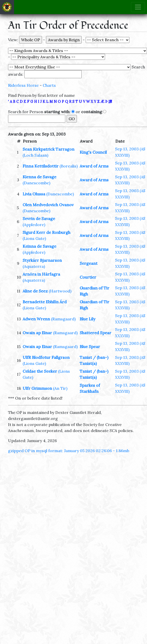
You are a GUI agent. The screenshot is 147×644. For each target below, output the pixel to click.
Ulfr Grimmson (37, 388)
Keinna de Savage (39, 246)
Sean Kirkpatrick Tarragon (48, 149)
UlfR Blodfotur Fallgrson (46, 357)
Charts (49, 85)
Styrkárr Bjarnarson (42, 260)
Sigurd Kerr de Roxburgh (46, 232)
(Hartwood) (60, 291)
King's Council (93, 152)
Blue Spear (90, 347)
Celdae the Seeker (40, 371)
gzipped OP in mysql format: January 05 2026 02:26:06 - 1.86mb (69, 451)
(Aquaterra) (34, 266)
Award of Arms (94, 166)
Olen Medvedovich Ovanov (48, 205)
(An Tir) (60, 388)
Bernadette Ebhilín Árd (45, 302)
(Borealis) (69, 166)
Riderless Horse (23, 85)
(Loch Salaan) (35, 155)
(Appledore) (34, 225)
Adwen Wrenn (36, 319)
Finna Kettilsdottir (41, 166)
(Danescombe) (36, 183)
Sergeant (89, 263)
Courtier (88, 277)
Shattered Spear (95, 333)
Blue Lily (87, 319)
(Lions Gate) (34, 238)
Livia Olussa (34, 194)
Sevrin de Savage (39, 219)
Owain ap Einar (37, 333)
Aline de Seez (35, 291)
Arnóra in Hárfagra (41, 274)
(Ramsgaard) (63, 319)
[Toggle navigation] (138, 7)
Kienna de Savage (39, 177)
